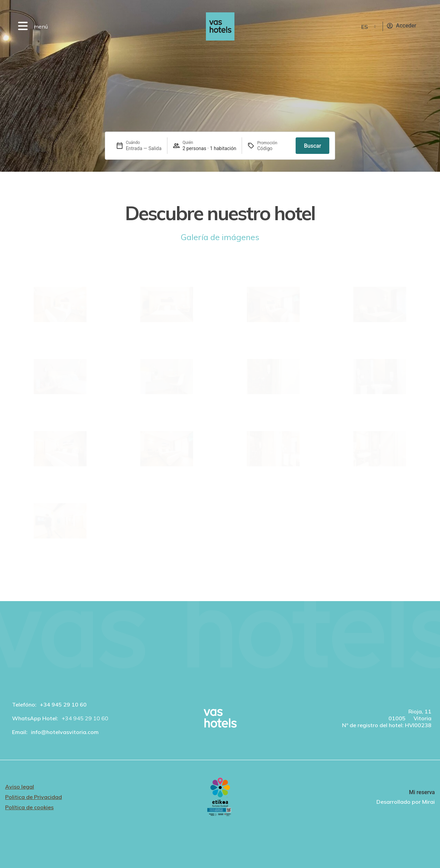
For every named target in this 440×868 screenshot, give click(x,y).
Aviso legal (20, 787)
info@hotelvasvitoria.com (65, 732)
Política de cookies (29, 807)
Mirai (428, 802)
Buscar (312, 146)
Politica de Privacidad (34, 797)
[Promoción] (274, 148)
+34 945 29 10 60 (63, 704)
